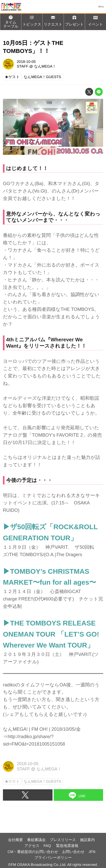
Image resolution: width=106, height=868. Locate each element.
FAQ (48, 846)
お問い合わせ (73, 852)
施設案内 (87, 840)
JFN (92, 852)
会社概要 (15, 840)
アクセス (32, 846)
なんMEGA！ (45, 66)
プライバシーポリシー (53, 858)
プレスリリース (63, 840)
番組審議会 (36, 840)
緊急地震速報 (67, 846)
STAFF (22, 66)
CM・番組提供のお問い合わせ (33, 852)
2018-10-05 (26, 62)
